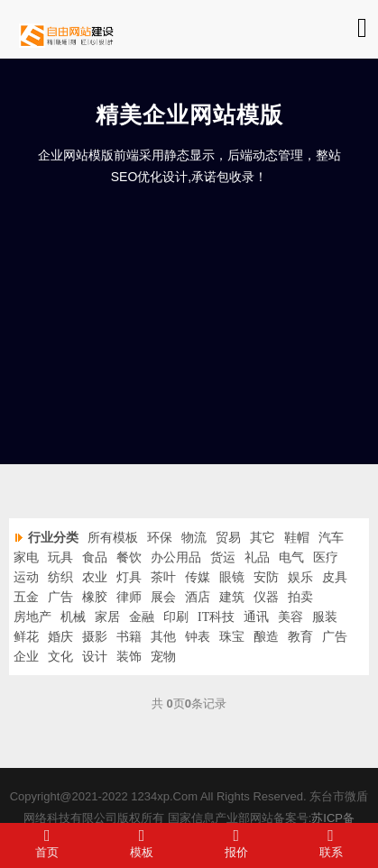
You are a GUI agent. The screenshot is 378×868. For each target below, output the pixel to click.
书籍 (129, 637)
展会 (163, 597)
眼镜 (232, 577)
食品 (95, 557)
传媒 (198, 577)
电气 (291, 557)
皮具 (335, 577)
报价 (237, 843)
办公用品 (176, 557)
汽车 (331, 538)
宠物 (163, 657)
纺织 (60, 577)
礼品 (257, 557)
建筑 (232, 597)
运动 (26, 577)
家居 (107, 617)
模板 (142, 843)
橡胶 (95, 597)
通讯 (256, 617)
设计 (95, 657)
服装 (325, 617)
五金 (26, 597)
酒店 (198, 597)
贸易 (228, 538)
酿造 (266, 637)
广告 (60, 597)
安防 (266, 577)
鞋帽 (297, 538)
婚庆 (60, 637)
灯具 (129, 577)
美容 (290, 617)
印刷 (176, 617)
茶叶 (163, 577)
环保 (160, 538)
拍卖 (300, 597)
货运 (223, 557)
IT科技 (216, 617)
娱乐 (300, 577)
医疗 (326, 557)
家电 (26, 557)
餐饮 (129, 557)
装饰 (129, 657)
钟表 (198, 637)
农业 (95, 577)
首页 (47, 843)
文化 (60, 657)
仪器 (266, 597)
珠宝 (232, 637)
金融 (142, 617)
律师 (129, 597)
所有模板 (113, 538)
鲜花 (26, 637)
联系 (331, 843)
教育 (300, 637)
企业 (26, 657)
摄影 (95, 637)
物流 (194, 538)
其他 (163, 637)
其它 (263, 538)
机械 (73, 617)
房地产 (32, 617)
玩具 (60, 557)
